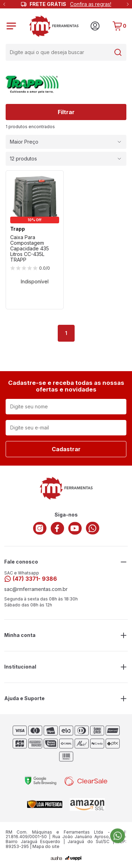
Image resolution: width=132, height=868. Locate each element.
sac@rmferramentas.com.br (36, 589)
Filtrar (66, 112)
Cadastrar (66, 449)
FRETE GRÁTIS (70, 4)
